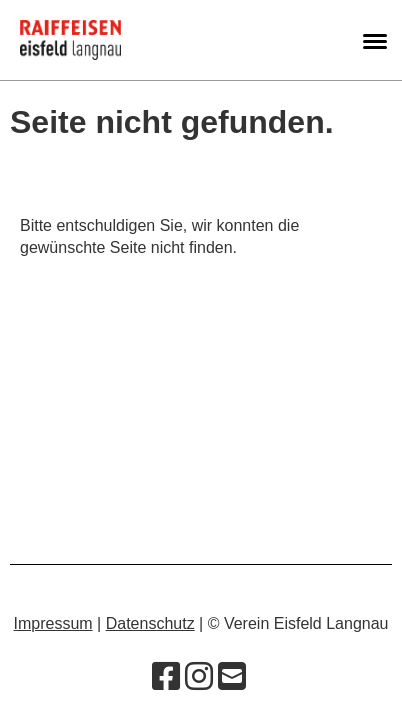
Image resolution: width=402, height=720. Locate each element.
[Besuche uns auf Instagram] (199, 677)
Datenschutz (150, 623)
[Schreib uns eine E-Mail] (232, 677)
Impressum (53, 623)
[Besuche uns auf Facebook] (166, 677)
